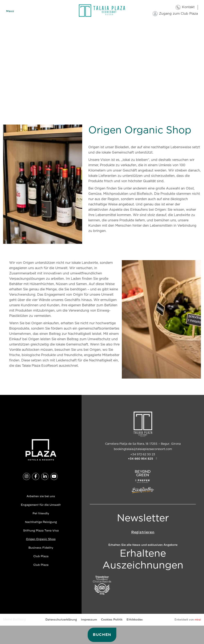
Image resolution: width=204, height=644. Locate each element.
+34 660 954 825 (141, 459)
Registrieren (143, 532)
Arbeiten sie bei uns (41, 496)
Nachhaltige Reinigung (41, 522)
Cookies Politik (112, 620)
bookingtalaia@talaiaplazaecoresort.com (143, 449)
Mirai (198, 620)
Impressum (89, 620)
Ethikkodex (135, 620)
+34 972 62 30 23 (143, 455)
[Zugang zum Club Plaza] (155, 14)
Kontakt (188, 7)
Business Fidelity (41, 548)
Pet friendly (41, 514)
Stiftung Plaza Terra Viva (41, 531)
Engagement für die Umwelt (41, 505)
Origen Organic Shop (41, 539)
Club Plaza (41, 557)
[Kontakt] (178, 7)
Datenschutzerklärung (61, 620)
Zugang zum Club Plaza (178, 14)
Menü (10, 11)
